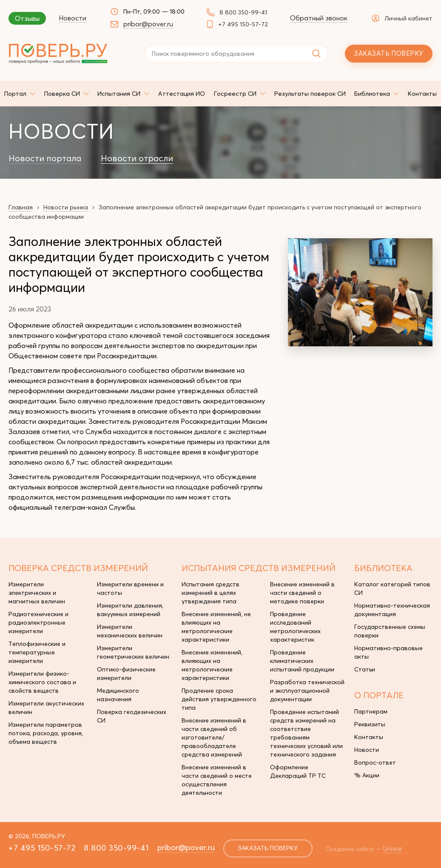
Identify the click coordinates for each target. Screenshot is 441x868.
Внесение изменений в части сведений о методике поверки (302, 593)
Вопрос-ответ (375, 762)
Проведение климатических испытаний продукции (302, 661)
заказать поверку (268, 848)
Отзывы (27, 18)
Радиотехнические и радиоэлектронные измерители (38, 622)
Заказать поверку (388, 53)
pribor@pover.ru (148, 24)
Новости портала (45, 158)
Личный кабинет (402, 18)
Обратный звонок (319, 18)
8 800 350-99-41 (243, 12)
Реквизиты (370, 724)
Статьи (365, 669)
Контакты (369, 737)
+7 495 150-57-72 (243, 24)
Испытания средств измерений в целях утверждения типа (211, 593)
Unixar (394, 848)
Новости (73, 18)
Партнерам (371, 711)
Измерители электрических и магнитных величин (37, 593)
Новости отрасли (137, 158)
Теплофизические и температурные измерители (37, 652)
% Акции (367, 775)
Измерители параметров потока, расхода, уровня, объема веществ (46, 733)
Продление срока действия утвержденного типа (219, 699)
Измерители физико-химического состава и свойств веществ (42, 682)
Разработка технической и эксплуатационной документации (307, 691)
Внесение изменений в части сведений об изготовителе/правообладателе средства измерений (214, 737)
